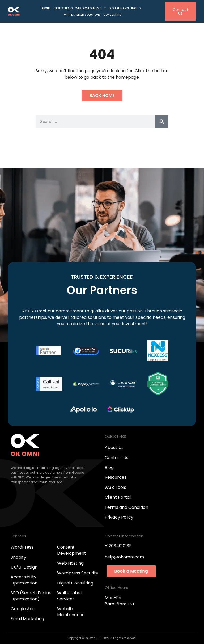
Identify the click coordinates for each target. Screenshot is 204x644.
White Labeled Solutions (82, 15)
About (46, 8)
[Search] (162, 121)
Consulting (112, 15)
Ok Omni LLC (93, 638)
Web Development (91, 8)
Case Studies (63, 8)
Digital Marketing (125, 8)
